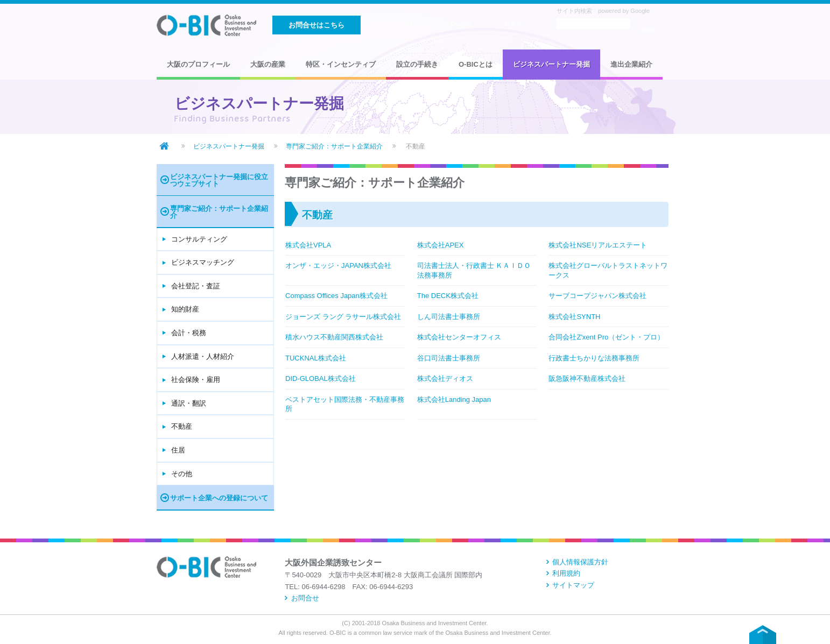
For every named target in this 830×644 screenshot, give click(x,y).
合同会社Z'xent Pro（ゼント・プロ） (606, 337)
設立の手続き (417, 64)
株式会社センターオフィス (459, 337)
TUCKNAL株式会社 (316, 358)
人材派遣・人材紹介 (203, 356)
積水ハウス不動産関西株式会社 (334, 337)
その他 (182, 474)
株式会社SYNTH (574, 317)
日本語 (513, 24)
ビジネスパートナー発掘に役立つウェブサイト (219, 180)
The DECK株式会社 (448, 296)
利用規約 (566, 573)
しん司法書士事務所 (449, 317)
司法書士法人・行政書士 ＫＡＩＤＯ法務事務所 (474, 270)
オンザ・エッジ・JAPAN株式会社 (338, 266)
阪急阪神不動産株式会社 (587, 378)
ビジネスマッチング (203, 262)
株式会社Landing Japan (454, 399)
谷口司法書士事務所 (449, 358)
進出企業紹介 (631, 64)
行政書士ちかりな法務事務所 (594, 358)
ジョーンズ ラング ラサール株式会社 (343, 317)
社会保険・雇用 (196, 380)
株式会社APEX (441, 245)
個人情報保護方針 (580, 562)
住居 (178, 450)
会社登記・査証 (196, 286)
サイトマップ (573, 585)
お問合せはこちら (316, 25)
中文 (409, 24)
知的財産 (185, 309)
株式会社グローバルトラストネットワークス (608, 270)
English (461, 24)
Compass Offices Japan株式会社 (336, 296)
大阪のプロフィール (198, 64)
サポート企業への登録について (219, 498)
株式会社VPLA (308, 245)
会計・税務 (189, 333)
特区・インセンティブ (341, 64)
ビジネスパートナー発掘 (551, 64)
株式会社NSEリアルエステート (598, 245)
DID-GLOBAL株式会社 (321, 378)
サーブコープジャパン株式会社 (597, 296)
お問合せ (305, 598)
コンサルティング (199, 239)
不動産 (182, 426)
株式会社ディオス (445, 378)
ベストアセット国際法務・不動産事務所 (345, 404)
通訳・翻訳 (189, 403)
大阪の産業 (268, 64)
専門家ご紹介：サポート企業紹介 (334, 146)
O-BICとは (476, 64)
